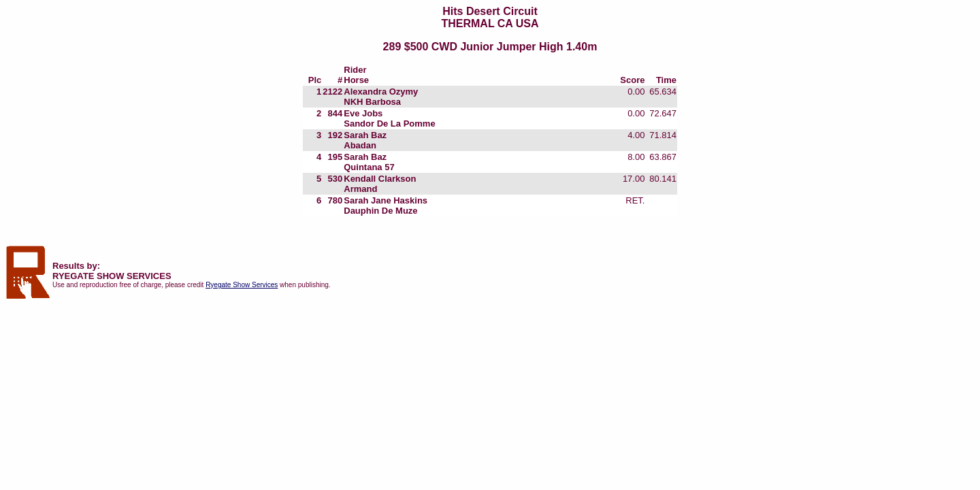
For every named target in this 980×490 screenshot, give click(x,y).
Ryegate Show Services (242, 285)
